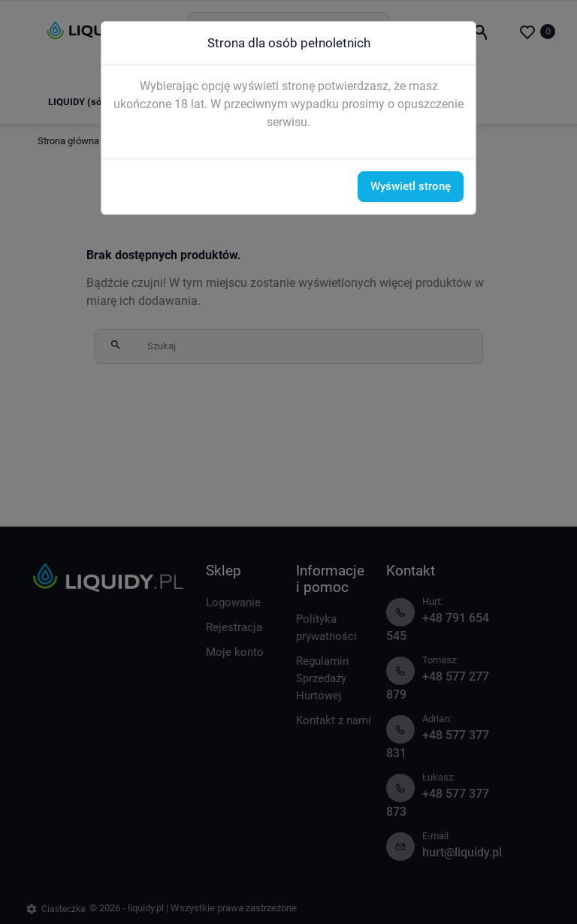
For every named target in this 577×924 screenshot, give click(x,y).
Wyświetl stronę (411, 186)
